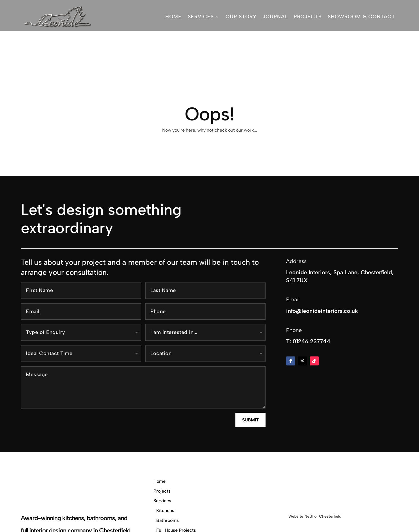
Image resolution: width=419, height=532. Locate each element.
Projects (308, 17)
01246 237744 (311, 307)
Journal (275, 17)
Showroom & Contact (361, 17)
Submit (250, 386)
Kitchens (165, 477)
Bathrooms (168, 487)
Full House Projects (176, 496)
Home (173, 17)
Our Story (241, 17)
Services (201, 17)
